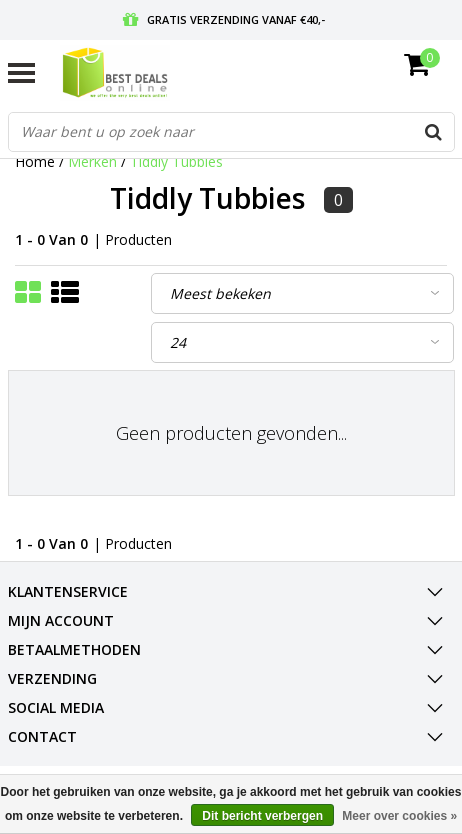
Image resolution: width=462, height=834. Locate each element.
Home (35, 161)
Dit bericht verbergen (262, 816)
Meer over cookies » (399, 816)
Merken (92, 161)
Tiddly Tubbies (176, 161)
